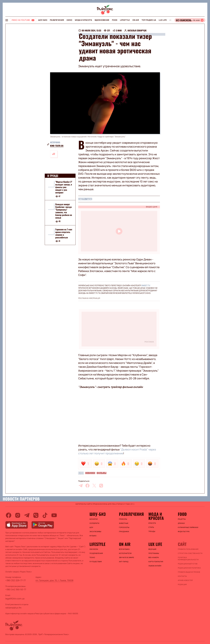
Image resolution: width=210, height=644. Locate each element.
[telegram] (81, 486)
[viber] (101, 486)
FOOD (115, 20)
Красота (152, 523)
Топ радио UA (149, 20)
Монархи (94, 519)
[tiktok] (45, 515)
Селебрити (94, 523)
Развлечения (57, 20)
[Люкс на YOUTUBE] (23, 20)
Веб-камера (154, 558)
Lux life (163, 20)
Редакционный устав (188, 564)
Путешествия (96, 562)
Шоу (91, 527)
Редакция (182, 585)
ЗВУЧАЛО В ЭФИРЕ (126, 558)
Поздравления (96, 553)
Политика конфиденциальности (188, 559)
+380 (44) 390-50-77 (16, 589)
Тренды (152, 531)
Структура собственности (190, 553)
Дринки (181, 523)
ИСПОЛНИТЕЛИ (125, 553)
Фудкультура (184, 532)
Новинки (90, 473)
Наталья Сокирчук (137, 30)
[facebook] (87, 486)
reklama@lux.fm (13, 608)
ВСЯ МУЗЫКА (124, 549)
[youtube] (54, 515)
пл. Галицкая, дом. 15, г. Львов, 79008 (54, 580)
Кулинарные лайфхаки (188, 527)
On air (136, 20)
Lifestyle (125, 20)
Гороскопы (124, 527)
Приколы (123, 519)
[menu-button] (7, 20)
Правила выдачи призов (189, 572)
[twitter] (94, 486)
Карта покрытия (156, 562)
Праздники (124, 532)
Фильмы (102, 473)
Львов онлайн (155, 566)
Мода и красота (83, 20)
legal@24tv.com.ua (15, 599)
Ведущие (152, 549)
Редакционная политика (189, 568)
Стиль (151, 527)
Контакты (182, 576)
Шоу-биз (43, 20)
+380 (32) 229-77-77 (16, 580)
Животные (124, 523)
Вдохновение (102, 20)
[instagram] (18, 515)
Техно (92, 558)
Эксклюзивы (95, 532)
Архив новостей (185, 580)
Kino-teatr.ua (57, 146)
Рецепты (182, 519)
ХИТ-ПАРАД (124, 562)
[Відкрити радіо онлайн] (190, 20)
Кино (69, 20)
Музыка (93, 536)
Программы (154, 553)
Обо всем (94, 549)
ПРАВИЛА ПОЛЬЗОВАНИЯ (188, 549)
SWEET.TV (146, 286)
